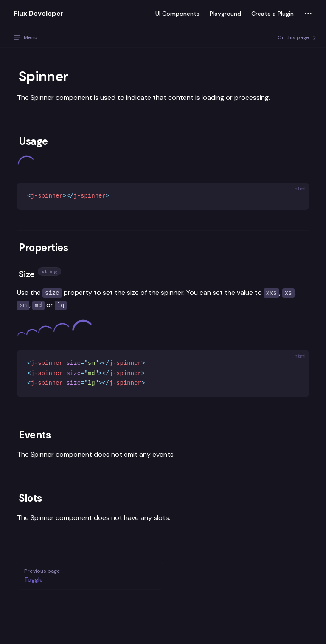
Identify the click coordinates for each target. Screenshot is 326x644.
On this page (298, 37)
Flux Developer (39, 13)
